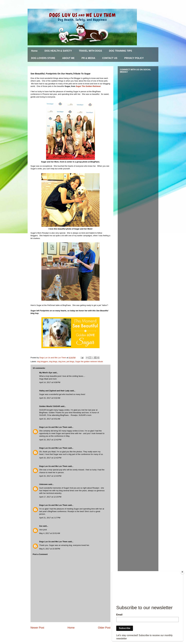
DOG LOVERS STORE (43, 58)
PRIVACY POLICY (134, 58)
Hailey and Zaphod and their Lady (54, 391)
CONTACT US (110, 58)
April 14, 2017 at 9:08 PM (50, 382)
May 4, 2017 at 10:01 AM (50, 533)
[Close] (182, 572)
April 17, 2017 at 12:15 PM (50, 497)
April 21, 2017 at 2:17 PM (50, 518)
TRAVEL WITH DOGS (90, 51)
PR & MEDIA (88, 58)
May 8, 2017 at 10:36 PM (50, 549)
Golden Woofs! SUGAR (50, 406)
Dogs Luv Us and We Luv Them (53, 427)
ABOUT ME (68, 58)
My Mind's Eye (46, 373)
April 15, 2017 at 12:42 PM (50, 440)
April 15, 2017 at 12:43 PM (50, 476)
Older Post (104, 628)
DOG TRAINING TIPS (120, 51)
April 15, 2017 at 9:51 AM (50, 419)
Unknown (44, 484)
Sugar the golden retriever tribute (89, 362)
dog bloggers (43, 362)
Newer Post (37, 628)
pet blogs (70, 362)
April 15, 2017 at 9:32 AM (50, 398)
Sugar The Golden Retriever (88, 86)
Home (34, 51)
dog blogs (53, 362)
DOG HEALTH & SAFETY (58, 51)
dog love (62, 362)
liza (41, 526)
